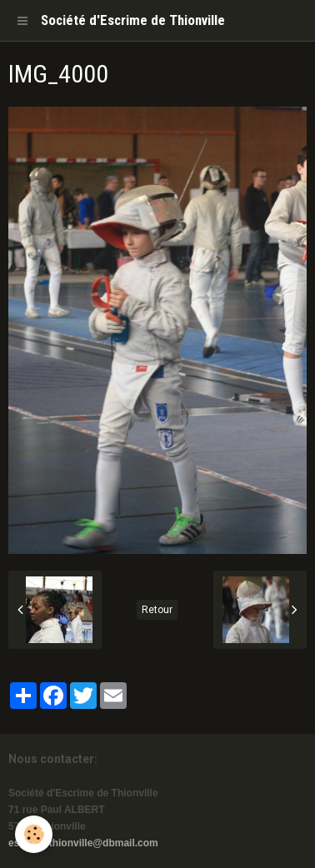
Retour (157, 610)
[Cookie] (34, 834)
